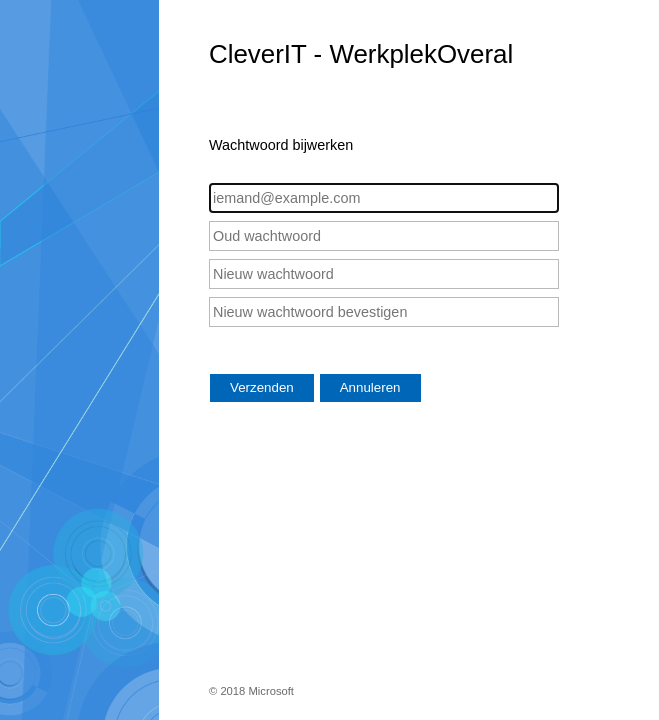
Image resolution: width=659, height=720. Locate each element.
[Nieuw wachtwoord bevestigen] (384, 312)
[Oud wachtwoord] (384, 236)
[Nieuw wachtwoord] (384, 274)
